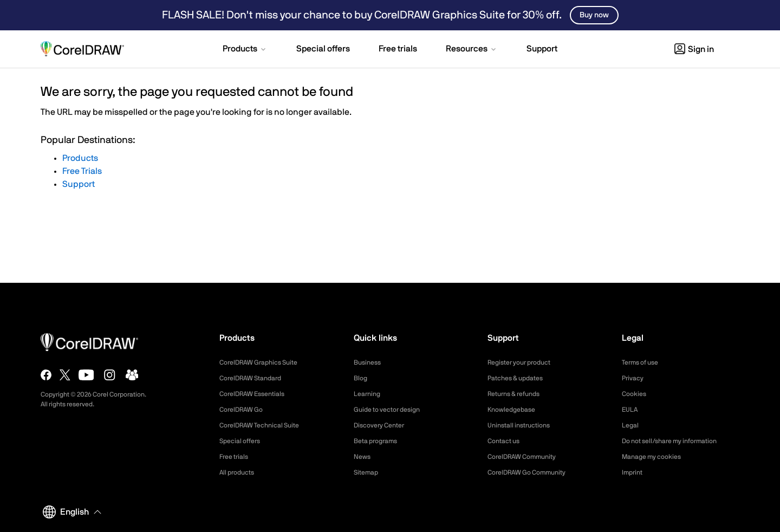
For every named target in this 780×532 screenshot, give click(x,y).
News (363, 457)
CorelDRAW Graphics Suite (265, 362)
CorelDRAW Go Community (533, 472)
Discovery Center (383, 425)
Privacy (634, 378)
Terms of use (643, 362)
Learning (369, 394)
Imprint (634, 472)
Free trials (236, 457)
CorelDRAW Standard (256, 378)
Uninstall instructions (523, 425)
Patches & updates (520, 378)
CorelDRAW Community (528, 457)
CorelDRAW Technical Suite (266, 425)
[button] (245, 50)
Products (80, 158)
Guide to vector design (392, 410)
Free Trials (82, 171)
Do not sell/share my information (678, 441)
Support (79, 184)
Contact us (506, 441)
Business (369, 362)
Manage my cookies (656, 457)
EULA (631, 410)
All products (240, 472)
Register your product (525, 362)
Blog (361, 378)
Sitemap (368, 472)
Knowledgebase (515, 410)
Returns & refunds (518, 394)
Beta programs (379, 441)
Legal (631, 425)
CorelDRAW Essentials (257, 394)
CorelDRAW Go (245, 410)
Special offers (243, 441)
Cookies (636, 394)
